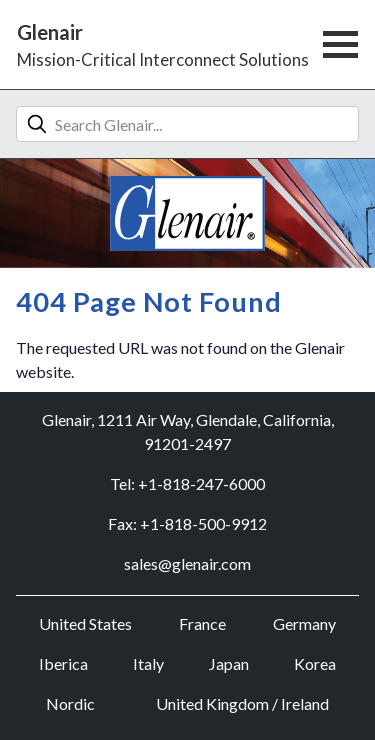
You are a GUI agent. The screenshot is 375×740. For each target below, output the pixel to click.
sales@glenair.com (187, 563)
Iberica (63, 663)
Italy (148, 663)
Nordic (70, 703)
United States (85, 623)
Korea (315, 663)
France (202, 623)
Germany (304, 623)
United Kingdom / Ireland (242, 703)
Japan (229, 663)
